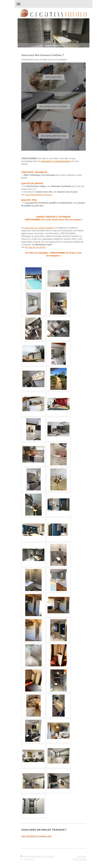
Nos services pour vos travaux (53, 106)
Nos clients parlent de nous (54, 136)
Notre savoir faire (54, 77)
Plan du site (48, 856)
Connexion (81, 856)
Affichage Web (80, 859)
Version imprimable (31, 856)
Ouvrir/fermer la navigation (53, 4)
